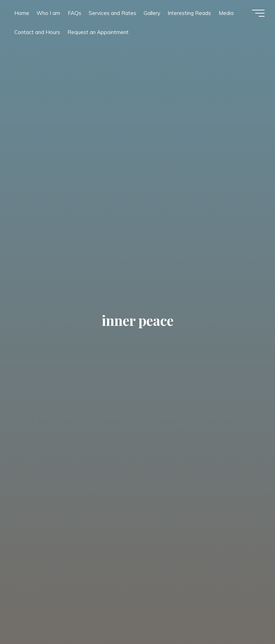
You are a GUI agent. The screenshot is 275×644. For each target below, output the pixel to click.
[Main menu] (258, 13)
